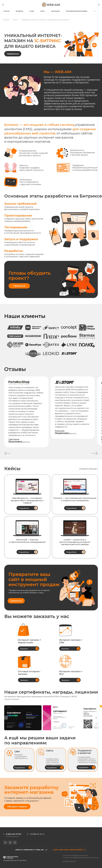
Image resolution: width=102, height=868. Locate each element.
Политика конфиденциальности (75, 855)
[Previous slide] (6, 718)
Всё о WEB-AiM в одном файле (70, 850)
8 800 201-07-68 (13, 834)
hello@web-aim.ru (37, 834)
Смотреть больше (88, 469)
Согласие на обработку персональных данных (81, 858)
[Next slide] (96, 718)
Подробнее (24, 508)
